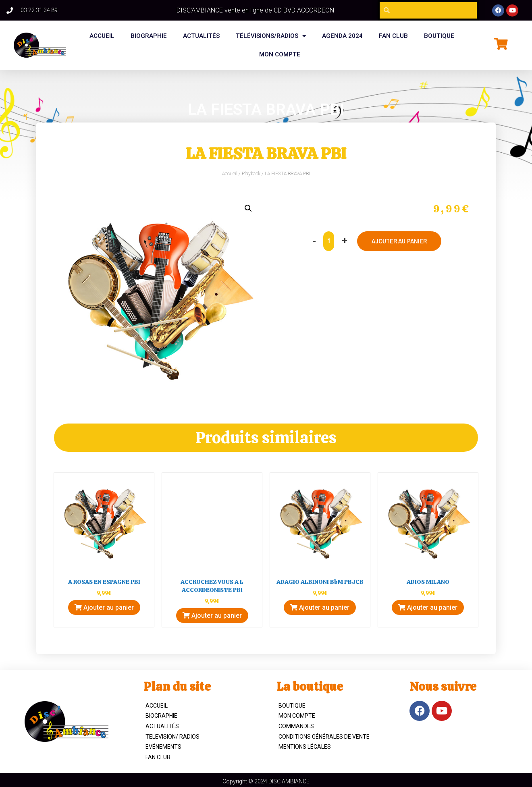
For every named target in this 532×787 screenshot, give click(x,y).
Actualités (201, 36)
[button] (248, 208)
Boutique (292, 706)
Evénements (163, 747)
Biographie (161, 716)
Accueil (102, 36)
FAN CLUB (393, 36)
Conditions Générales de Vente (324, 737)
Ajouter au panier (399, 241)
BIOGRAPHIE (149, 36)
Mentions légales (305, 747)
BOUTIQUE (439, 36)
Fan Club (158, 757)
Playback (251, 174)
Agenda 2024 (342, 36)
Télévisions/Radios (271, 36)
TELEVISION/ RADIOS (172, 737)
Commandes (296, 726)
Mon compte (280, 54)
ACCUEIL (157, 706)
